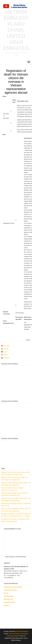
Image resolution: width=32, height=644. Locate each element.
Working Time (8, 599)
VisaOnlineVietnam (22, 631)
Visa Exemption (9, 596)
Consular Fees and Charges (13, 587)
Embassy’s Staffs (9, 602)
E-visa (6, 593)
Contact (6, 605)
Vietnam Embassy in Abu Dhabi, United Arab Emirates (16, 30)
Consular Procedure (10, 590)
